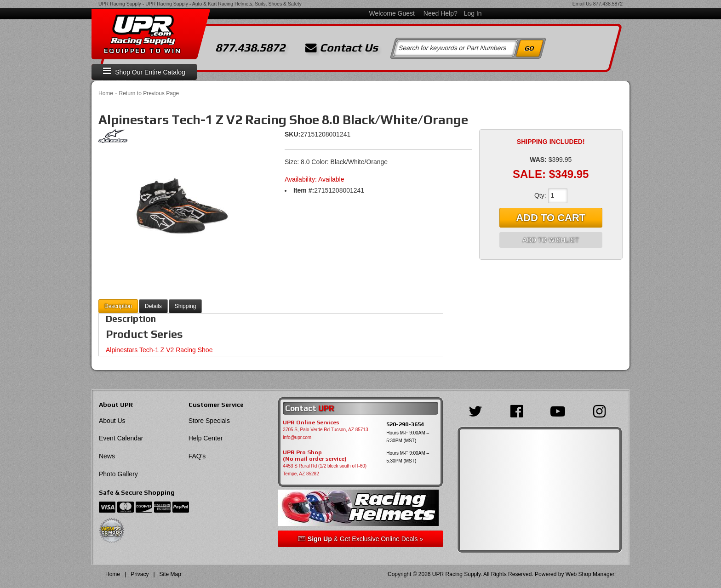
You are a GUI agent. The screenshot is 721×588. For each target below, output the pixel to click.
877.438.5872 (608, 4)
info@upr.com (297, 437)
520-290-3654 (405, 424)
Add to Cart (551, 218)
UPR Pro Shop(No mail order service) (315, 456)
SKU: (292, 134)
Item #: (304, 190)
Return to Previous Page (149, 93)
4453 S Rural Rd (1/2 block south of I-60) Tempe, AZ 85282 (325, 470)
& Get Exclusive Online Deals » (360, 539)
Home (106, 93)
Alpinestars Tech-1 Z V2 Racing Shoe (159, 350)
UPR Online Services (311, 422)
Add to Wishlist (551, 240)
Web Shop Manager (590, 574)
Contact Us (342, 48)
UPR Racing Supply (120, 4)
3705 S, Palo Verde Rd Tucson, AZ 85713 (325, 430)
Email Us (582, 4)
